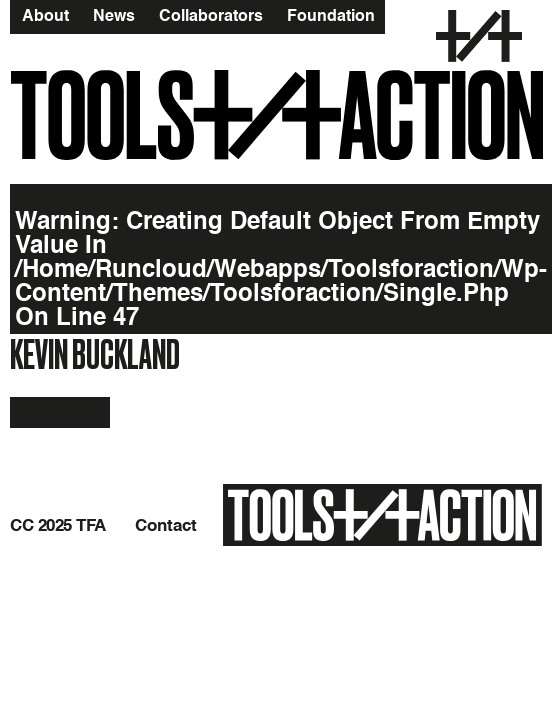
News (114, 15)
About (45, 15)
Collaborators (211, 15)
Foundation (331, 15)
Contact (166, 526)
